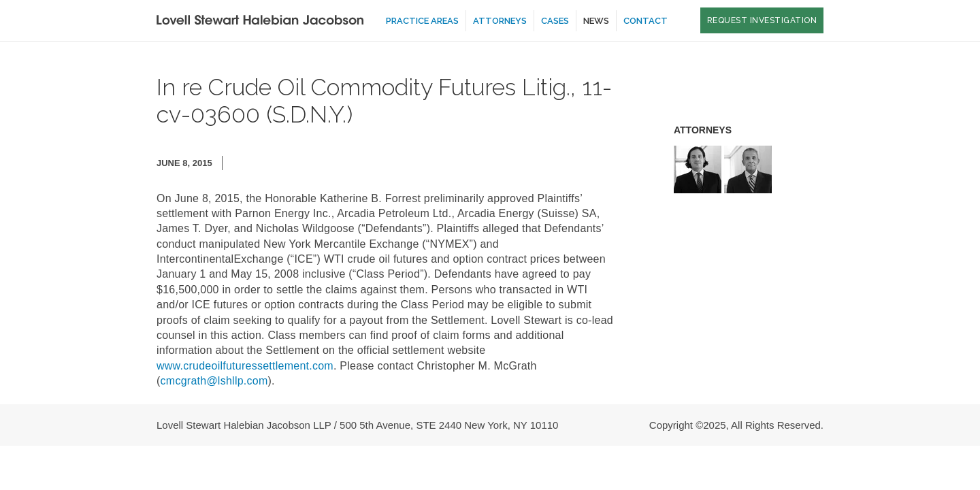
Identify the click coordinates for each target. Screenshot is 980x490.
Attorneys (500, 21)
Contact (646, 21)
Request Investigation (762, 20)
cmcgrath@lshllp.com (214, 381)
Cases (555, 21)
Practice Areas (422, 21)
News (596, 21)
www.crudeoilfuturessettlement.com (245, 366)
